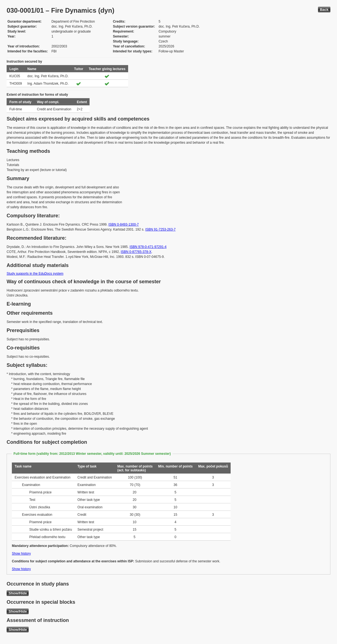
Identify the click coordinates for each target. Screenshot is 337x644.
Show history (21, 554)
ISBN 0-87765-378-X (136, 252)
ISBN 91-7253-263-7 (160, 229)
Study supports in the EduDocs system (35, 274)
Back (324, 10)
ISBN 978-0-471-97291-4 (148, 247)
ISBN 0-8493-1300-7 (123, 225)
